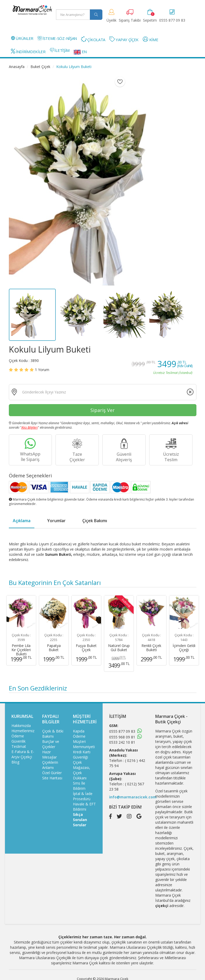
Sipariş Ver (102, 410)
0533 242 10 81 (122, 742)
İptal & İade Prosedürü (83, 796)
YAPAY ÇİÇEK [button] (124, 39)
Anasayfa (17, 67)
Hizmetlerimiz (23, 731)
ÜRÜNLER (22, 38)
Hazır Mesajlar (49, 754)
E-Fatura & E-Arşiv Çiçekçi (23, 754)
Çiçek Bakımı (95, 521)
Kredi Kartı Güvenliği (82, 754)
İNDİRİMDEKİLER (28, 51)
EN (80, 52)
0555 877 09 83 (122, 731)
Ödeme (18, 736)
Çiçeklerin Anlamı (50, 765)
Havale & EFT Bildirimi (84, 807)
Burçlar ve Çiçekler (51, 744)
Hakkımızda (21, 726)
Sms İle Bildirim (79, 786)
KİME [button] (150, 39)
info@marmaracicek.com (133, 797)
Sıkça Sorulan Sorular (80, 820)
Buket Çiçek (40, 67)
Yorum (42, 370)
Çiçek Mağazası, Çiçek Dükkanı (82, 770)
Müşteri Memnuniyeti (84, 744)
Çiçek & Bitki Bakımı (53, 734)
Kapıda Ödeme (79, 734)
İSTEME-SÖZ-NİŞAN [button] (57, 38)
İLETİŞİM (60, 50)
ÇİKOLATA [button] (93, 39)
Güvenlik (18, 741)
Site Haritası (52, 778)
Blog (15, 762)
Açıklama (22, 521)
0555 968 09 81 (122, 737)
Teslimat (19, 746)
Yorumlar (56, 521)
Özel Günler (52, 773)
